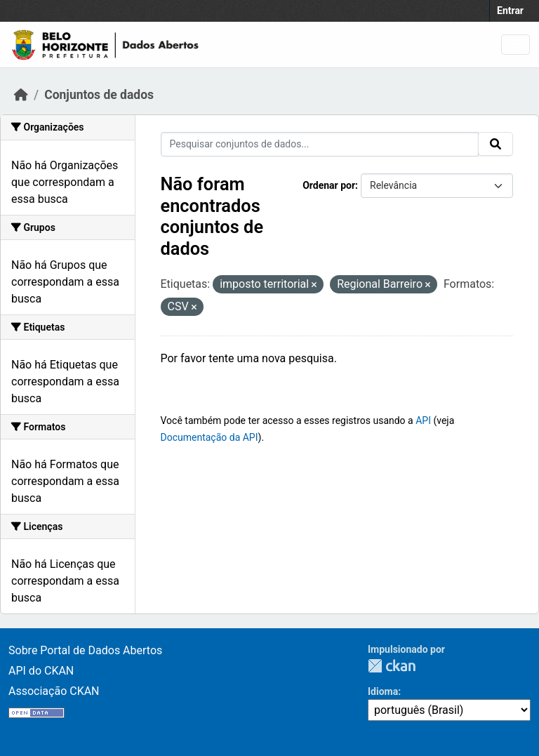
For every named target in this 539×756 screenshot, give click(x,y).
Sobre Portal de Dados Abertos (85, 650)
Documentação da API (209, 437)
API (423, 420)
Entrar (510, 11)
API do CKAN (41, 671)
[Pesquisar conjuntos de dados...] (320, 144)
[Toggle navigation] (515, 45)
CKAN (392, 666)
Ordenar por (329, 185)
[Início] (21, 95)
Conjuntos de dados (99, 95)
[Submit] (495, 144)
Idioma (383, 691)
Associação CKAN (54, 691)
